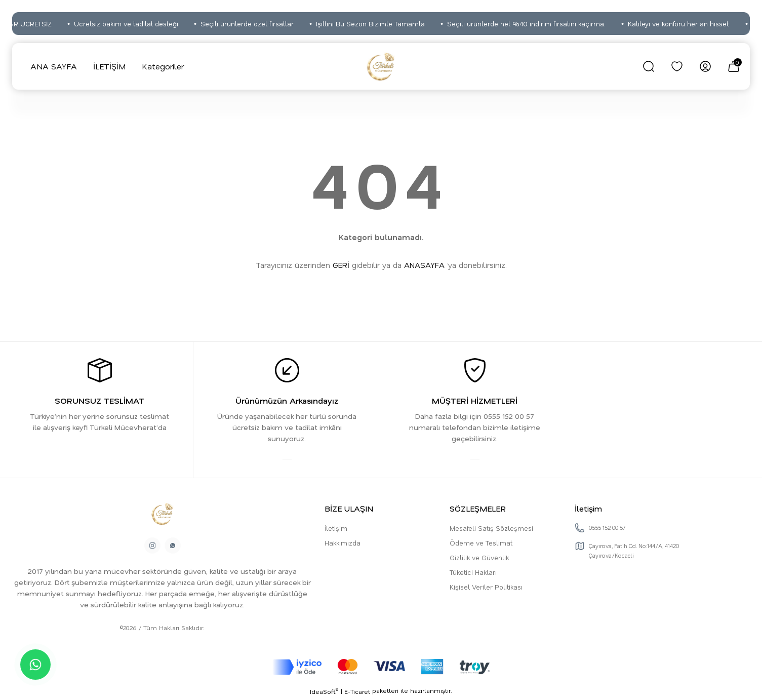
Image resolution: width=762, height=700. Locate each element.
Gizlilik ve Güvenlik (479, 559)
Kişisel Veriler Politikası (486, 588)
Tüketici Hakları (473, 574)
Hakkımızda (343, 544)
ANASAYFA (424, 265)
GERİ (341, 265)
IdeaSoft (324, 693)
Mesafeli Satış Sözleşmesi (491, 530)
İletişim (336, 530)
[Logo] (381, 66)
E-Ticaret (357, 693)
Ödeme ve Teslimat (481, 544)
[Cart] (734, 66)
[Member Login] (705, 66)
